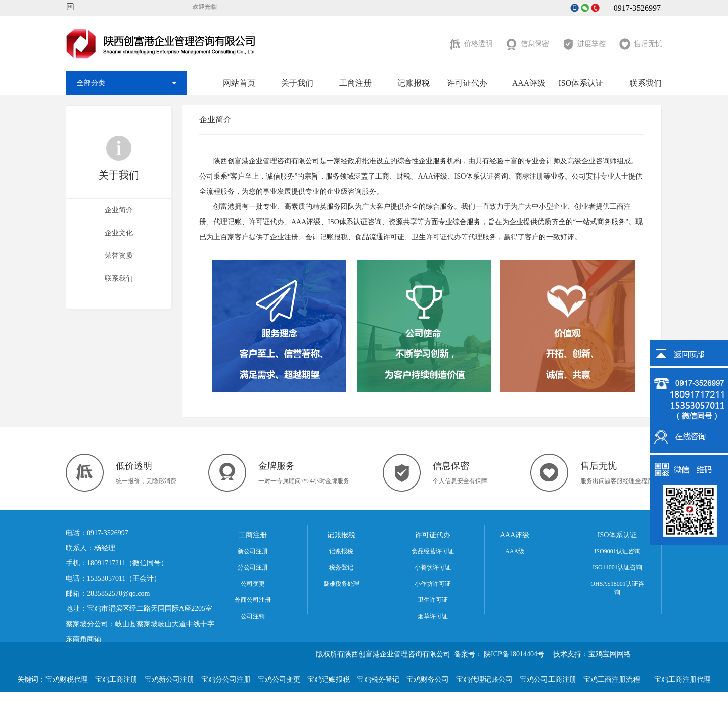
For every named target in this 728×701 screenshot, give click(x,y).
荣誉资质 (119, 256)
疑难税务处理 (341, 584)
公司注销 (253, 616)
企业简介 (119, 210)
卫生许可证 (433, 600)
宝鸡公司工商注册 (548, 680)
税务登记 (341, 567)
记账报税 (414, 83)
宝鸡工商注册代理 (682, 680)
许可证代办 (467, 83)
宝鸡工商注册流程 (612, 680)
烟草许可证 (433, 616)
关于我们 (297, 83)
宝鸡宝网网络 (610, 654)
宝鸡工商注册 (116, 680)
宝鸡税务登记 (378, 680)
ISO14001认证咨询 (617, 567)
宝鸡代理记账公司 (484, 680)
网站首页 (239, 83)
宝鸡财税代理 (67, 680)
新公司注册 (253, 551)
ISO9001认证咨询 (617, 551)
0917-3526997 (631, 8)
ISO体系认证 (581, 83)
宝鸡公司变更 (279, 680)
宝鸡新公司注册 (169, 680)
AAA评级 (529, 83)
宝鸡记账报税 (329, 680)
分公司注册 (253, 567)
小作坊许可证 (433, 584)
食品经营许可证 (433, 551)
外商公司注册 (253, 600)
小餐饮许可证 (433, 567)
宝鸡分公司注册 (226, 680)
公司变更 (253, 584)
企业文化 (119, 233)
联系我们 (646, 83)
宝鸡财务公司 (428, 680)
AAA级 (515, 551)
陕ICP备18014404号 (514, 654)
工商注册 (355, 83)
